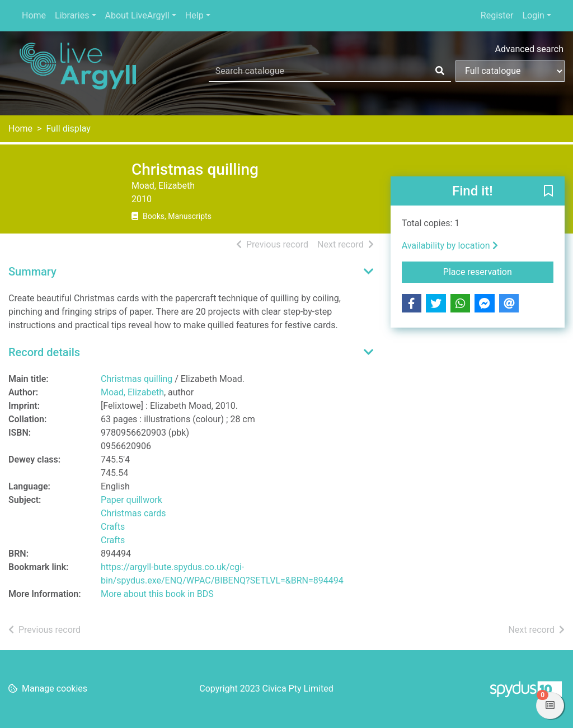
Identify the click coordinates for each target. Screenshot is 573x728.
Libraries (72, 15)
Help (194, 15)
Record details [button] (44, 352)
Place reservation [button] (498, 271)
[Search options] (510, 71)
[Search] (440, 71)
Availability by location (450, 246)
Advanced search (529, 49)
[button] (548, 192)
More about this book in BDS (157, 594)
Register (497, 15)
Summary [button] (32, 272)
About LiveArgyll (137, 15)
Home (34, 15)
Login (533, 15)
